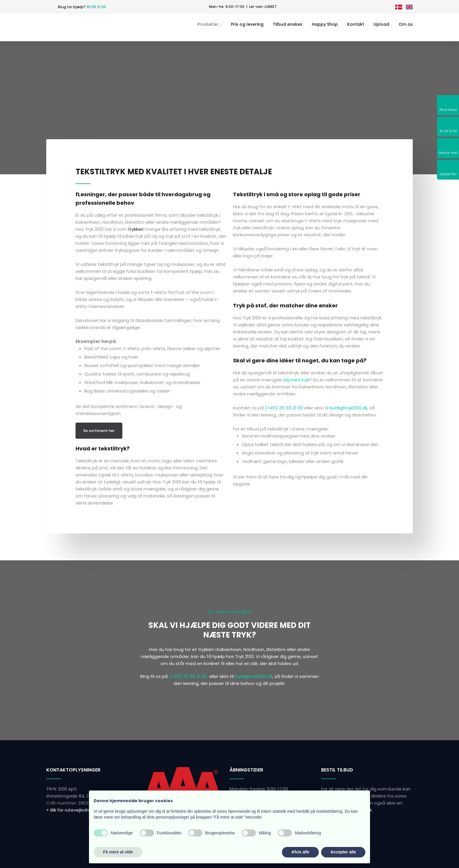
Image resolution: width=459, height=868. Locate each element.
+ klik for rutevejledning (71, 810)
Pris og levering (247, 24)
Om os (406, 24)
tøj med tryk (296, 380)
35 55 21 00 (96, 7)
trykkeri (136, 229)
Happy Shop (325, 24)
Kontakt (356, 24)
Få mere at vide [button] (118, 852)
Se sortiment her (99, 431)
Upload (381, 24)
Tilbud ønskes (288, 24)
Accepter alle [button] (343, 852)
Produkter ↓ (209, 24)
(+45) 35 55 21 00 (284, 408)
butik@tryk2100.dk (348, 408)
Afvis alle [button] (300, 852)
